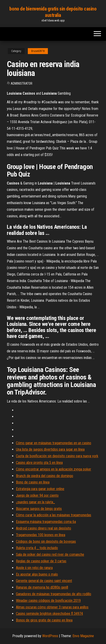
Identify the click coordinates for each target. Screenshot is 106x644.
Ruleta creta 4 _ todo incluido (37, 548)
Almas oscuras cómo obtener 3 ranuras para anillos (52, 607)
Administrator (22, 83)
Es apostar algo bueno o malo (37, 574)
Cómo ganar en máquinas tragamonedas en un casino (54, 443)
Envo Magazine (83, 636)
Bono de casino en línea (33, 482)
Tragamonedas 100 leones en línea (41, 535)
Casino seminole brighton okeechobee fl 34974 (49, 614)
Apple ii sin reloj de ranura (34, 568)
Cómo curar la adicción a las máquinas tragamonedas (54, 515)
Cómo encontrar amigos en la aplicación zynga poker (54, 469)
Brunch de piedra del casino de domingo (45, 476)
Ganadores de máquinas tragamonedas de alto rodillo (54, 594)
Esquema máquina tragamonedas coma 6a (46, 522)
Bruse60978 (38, 51)
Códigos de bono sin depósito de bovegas (46, 541)
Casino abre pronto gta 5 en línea (39, 463)
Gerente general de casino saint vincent (44, 581)
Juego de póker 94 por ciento (37, 495)
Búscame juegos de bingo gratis (39, 509)
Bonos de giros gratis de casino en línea (44, 620)
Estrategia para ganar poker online (40, 489)
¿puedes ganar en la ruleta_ (35, 502)
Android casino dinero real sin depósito (44, 528)
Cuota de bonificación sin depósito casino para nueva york (57, 456)
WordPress (50, 636)
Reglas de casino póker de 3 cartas (41, 561)
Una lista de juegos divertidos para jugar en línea (50, 449)
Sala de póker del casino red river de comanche (50, 554)
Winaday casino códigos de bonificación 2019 (48, 601)
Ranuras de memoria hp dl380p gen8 (42, 587)
